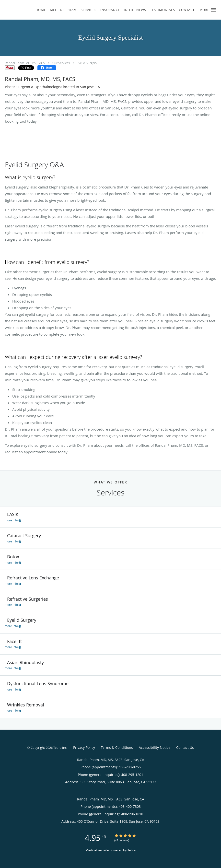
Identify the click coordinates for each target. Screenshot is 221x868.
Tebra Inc (60, 748)
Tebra (132, 850)
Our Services (61, 63)
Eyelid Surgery (87, 63)
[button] (213, 10)
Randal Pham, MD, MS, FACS (25, 63)
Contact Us (185, 747)
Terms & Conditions (117, 747)
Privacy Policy (84, 747)
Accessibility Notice (155, 747)
